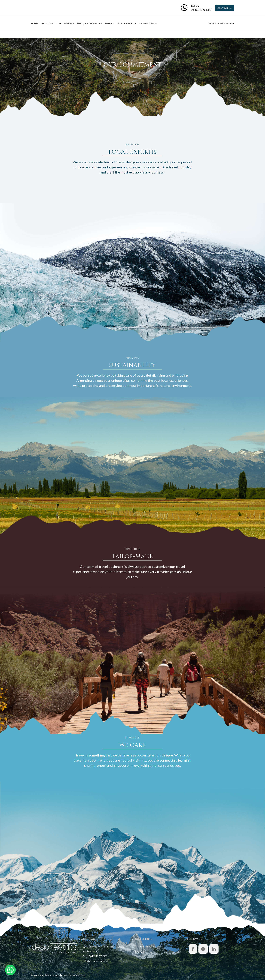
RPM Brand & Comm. (76, 975)
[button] (6, 971)
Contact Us (141, 952)
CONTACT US (224, 8)
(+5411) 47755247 (97, 956)
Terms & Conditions (146, 946)
